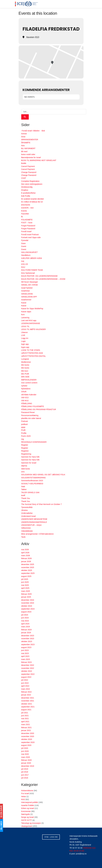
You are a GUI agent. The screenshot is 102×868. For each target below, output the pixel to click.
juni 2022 (25, 683)
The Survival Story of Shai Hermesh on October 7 (41, 504)
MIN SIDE (25, 377)
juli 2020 (25, 748)
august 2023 (26, 647)
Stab (23, 487)
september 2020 (28, 742)
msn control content (29, 383)
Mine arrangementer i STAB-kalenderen (37, 534)
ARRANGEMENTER (30, 140)
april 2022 (25, 686)
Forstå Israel (26, 231)
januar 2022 (26, 695)
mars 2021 (26, 724)
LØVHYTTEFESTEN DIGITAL (34, 356)
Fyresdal (25, 240)
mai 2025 (25, 585)
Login (23, 341)
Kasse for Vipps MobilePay (32, 309)
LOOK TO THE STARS (31, 350)
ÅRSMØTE (26, 143)
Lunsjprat (25, 359)
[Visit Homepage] (27, 4)
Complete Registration (30, 181)
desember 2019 (28, 766)
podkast (24, 424)
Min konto (25, 365)
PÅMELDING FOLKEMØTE (33, 406)
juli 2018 (25, 772)
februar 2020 (26, 760)
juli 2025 (25, 579)
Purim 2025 (26, 436)
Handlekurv (26, 255)
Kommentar (26, 811)
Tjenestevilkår (27, 507)
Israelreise (26, 291)
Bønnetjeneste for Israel (31, 157)
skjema (24, 466)
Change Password (29, 172)
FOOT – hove (27, 223)
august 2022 (26, 677)
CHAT (24, 178)
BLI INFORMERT (28, 148)
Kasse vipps (26, 312)
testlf (23, 495)
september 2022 (28, 674)
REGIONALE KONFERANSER (34, 442)
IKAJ (23, 267)
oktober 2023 (27, 641)
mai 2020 (25, 754)
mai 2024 (25, 621)
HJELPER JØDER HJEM (32, 258)
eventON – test (27, 208)
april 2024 (25, 624)
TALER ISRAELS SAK (30, 492)
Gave (23, 243)
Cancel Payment (28, 166)
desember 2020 (28, 733)
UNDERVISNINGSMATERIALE (34, 522)
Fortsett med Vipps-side (31, 237)
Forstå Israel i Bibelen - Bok (33, 131)
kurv (23, 314)
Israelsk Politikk (28, 805)
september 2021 (28, 707)
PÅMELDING (27, 403)
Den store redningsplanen (32, 184)
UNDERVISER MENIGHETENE (34, 519)
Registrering (26, 454)
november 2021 (28, 701)
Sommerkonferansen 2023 (32, 481)
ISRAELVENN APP (29, 297)
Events (24, 211)
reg (23, 439)
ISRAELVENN (27, 294)
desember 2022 (28, 665)
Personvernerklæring (30, 415)
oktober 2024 (27, 606)
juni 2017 (25, 775)
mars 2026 (26, 555)
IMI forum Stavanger (30, 282)
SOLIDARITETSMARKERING (34, 478)
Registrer (25, 451)
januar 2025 (26, 597)
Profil (23, 430)
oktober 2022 (27, 671)
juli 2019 (25, 769)
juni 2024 (25, 618)
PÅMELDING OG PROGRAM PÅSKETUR (39, 409)
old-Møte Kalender (29, 395)
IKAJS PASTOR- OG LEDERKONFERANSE (39, 276)
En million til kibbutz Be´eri (32, 202)
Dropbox (25, 190)
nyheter (24, 386)
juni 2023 (25, 650)
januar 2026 (26, 561)
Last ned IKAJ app (29, 320)
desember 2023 (28, 636)
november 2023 (28, 639)
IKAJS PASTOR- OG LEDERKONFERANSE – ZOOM (43, 279)
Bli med (24, 151)
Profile (24, 433)
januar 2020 (26, 763)
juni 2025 (25, 582)
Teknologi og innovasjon (31, 823)
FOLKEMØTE (27, 220)
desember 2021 (28, 698)
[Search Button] (25, 117)
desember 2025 (28, 564)
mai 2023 (25, 653)
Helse (24, 796)
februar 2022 (26, 692)
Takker (24, 489)
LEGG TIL (25, 326)
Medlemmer (26, 362)
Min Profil (25, 374)
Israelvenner (26, 300)
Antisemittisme (27, 791)
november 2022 (28, 668)
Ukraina (24, 510)
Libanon (25, 332)
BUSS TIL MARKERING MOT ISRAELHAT (39, 160)
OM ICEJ (25, 398)
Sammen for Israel (29, 463)
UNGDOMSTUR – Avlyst (31, 525)
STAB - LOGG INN (51, 837)
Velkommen (26, 528)
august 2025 (26, 576)
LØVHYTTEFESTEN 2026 (32, 353)
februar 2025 (26, 594)
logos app (25, 347)
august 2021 (26, 710)
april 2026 (25, 553)
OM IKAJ (25, 401)
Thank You (26, 498)
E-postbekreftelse (28, 193)
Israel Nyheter (27, 288)
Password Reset (28, 412)
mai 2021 (25, 719)
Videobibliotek (27, 531)
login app (25, 344)
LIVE (23, 335)
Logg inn (25, 338)
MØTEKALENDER (29, 380)
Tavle (23, 537)
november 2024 (28, 603)
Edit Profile (26, 196)
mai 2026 (25, 550)
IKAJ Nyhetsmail (28, 273)
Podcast (25, 421)
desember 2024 (28, 600)
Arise (23, 137)
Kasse (24, 303)
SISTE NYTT (27, 820)
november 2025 (28, 567)
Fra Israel (25, 793)
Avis (23, 146)
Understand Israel (29, 516)
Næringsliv (26, 814)
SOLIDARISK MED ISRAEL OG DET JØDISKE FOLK (43, 475)
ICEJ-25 (25, 264)
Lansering (25, 318)
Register (25, 445)
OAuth (24, 392)
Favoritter (25, 214)
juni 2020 (25, 751)
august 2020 (26, 745)
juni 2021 (25, 716)
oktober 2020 (27, 739)
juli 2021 (25, 713)
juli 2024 (25, 615)
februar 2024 (26, 630)
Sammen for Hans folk (30, 457)
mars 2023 (26, 659)
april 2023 (25, 656)
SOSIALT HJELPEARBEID (32, 484)
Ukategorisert (27, 826)
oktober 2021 (27, 704)
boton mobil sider (28, 154)
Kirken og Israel (28, 808)
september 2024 (28, 609)
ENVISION (26, 205)
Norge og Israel (28, 817)
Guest (24, 246)
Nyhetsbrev (26, 389)
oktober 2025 (27, 570)
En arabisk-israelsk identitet (33, 199)
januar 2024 (26, 633)
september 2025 (28, 573)
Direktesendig (27, 187)
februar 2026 (26, 558)
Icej (23, 261)
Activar (24, 134)
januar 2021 (26, 730)
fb (22, 217)
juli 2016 (25, 778)
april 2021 (25, 722)
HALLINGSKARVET (29, 252)
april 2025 (25, 588)
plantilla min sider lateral (31, 418)
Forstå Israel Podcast (30, 235)
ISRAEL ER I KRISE (30, 285)
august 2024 (26, 612)
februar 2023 (26, 662)
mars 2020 (26, 757)
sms (23, 472)
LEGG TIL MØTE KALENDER (34, 329)
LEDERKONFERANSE (31, 323)
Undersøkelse (27, 513)
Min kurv (25, 371)
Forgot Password (28, 226)
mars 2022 (26, 689)
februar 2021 (26, 728)
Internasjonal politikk (30, 802)
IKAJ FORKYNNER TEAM (32, 270)
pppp (23, 427)
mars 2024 (26, 627)
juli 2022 (25, 680)
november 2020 (28, 736)
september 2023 (28, 644)
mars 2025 (26, 591)
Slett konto (26, 469)
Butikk (24, 163)
